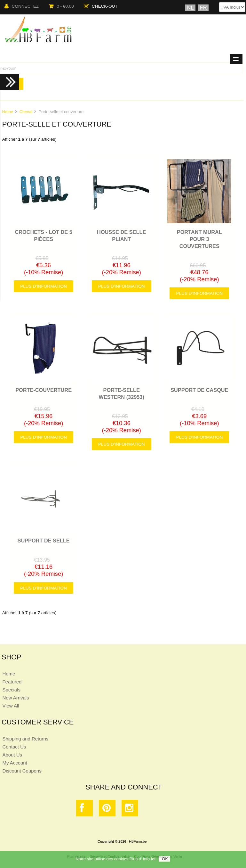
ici (153, 860)
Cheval (26, 112)
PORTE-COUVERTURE (44, 390)
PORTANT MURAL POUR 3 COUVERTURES (199, 239)
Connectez (22, 6)
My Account (15, 763)
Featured (12, 682)
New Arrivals (16, 698)
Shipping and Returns (25, 739)
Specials (11, 690)
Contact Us (14, 747)
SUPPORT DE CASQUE (199, 390)
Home (7, 112)
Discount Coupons (22, 771)
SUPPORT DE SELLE (44, 541)
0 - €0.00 (61, 6)
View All (11, 706)
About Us (12, 755)
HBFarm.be (138, 841)
